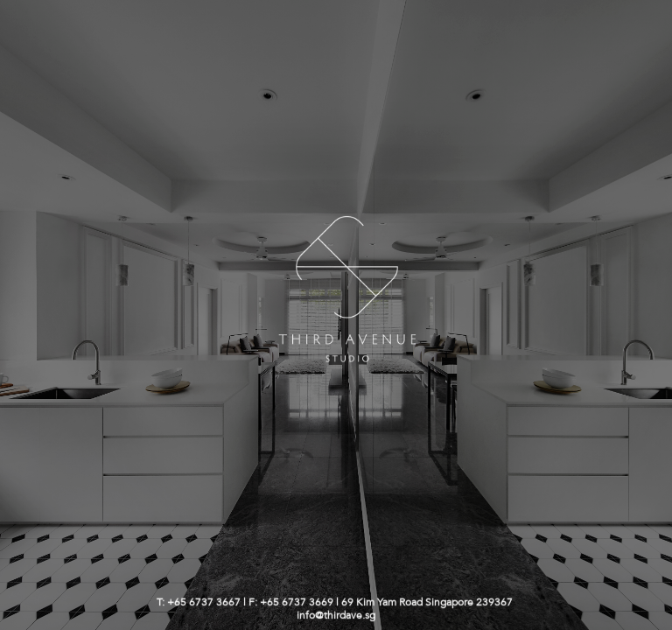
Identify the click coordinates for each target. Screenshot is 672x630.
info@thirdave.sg (336, 616)
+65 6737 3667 (204, 602)
